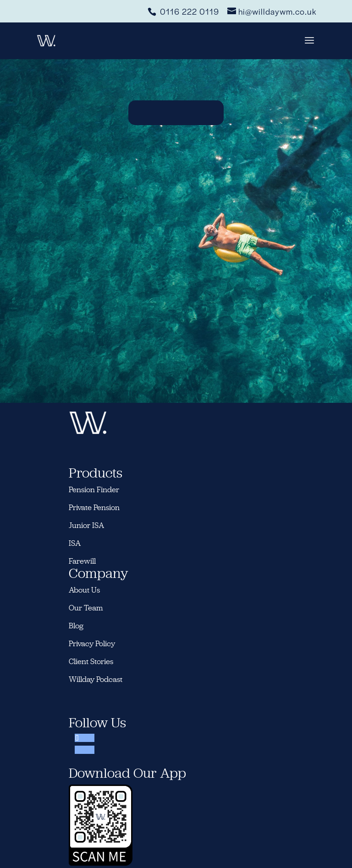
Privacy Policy (92, 643)
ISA (75, 543)
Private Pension (94, 507)
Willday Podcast (96, 679)
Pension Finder (94, 489)
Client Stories (91, 661)
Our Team (86, 608)
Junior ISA (86, 525)
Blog (76, 626)
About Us (84, 590)
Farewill (82, 561)
